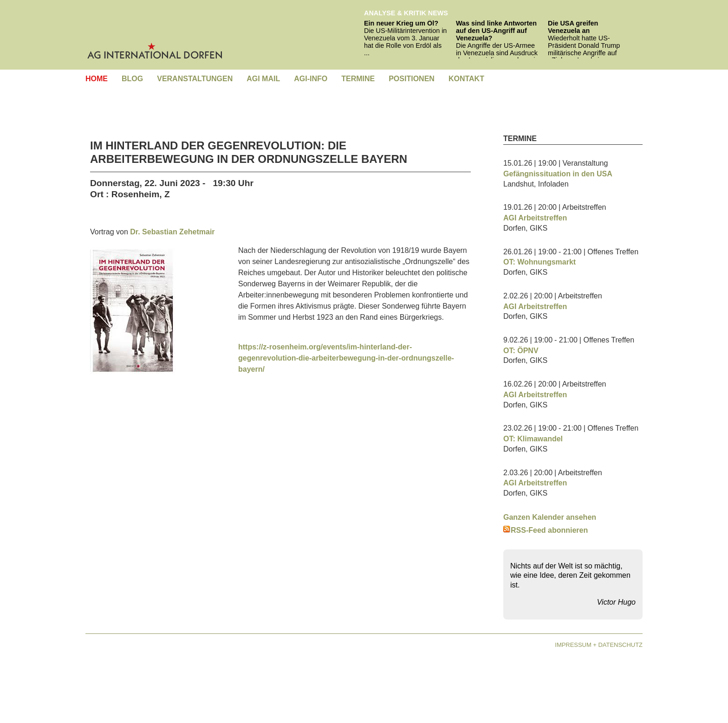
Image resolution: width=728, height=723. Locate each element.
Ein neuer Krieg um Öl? (401, 23)
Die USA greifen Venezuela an (573, 27)
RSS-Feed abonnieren (546, 530)
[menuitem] (97, 79)
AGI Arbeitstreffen (535, 218)
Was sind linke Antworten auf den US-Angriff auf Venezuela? (496, 31)
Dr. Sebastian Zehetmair (172, 232)
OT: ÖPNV (521, 351)
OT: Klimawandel (533, 439)
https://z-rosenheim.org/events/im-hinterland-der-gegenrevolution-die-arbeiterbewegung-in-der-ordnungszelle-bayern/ (346, 358)
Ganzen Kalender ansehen (550, 517)
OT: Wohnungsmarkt (539, 262)
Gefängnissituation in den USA (558, 174)
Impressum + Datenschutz (599, 645)
